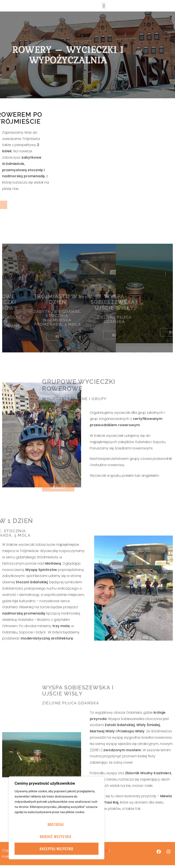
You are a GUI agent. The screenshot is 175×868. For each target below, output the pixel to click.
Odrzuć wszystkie (56, 837)
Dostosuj (56, 824)
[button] (104, 7)
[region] (57, 818)
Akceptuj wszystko (56, 849)
